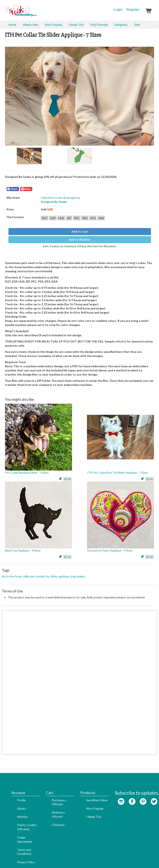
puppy (81, 573)
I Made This (88, 795)
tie (47, 573)
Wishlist (16, 795)
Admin (70, 858)
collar (26, 573)
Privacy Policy (20, 841)
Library (15, 787)
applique (64, 573)
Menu (12, 24)
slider (54, 573)
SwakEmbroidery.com (36, 12)
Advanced (145, 24)
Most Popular (89, 787)
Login (118, 10)
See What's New (91, 779)
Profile (15, 779)
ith (4, 573)
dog (73, 573)
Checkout (52, 803)
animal (40, 573)
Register (133, 10)
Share (14, 186)
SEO (60, 858)
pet (33, 573)
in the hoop (14, 573)
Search (130, 25)
